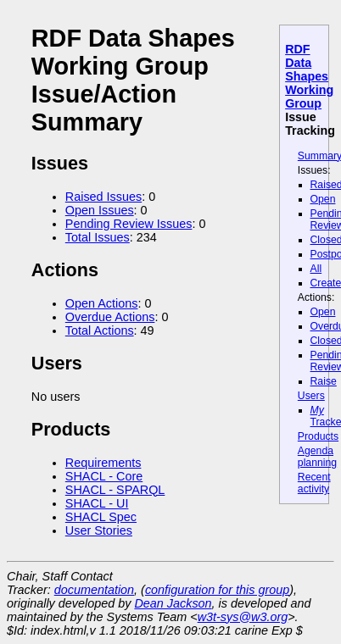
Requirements (103, 463)
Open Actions (102, 303)
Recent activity (314, 483)
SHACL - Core (104, 476)
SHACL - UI (97, 503)
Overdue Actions (110, 317)
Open (323, 199)
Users (311, 396)
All (316, 269)
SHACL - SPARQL (115, 490)
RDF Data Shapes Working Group (309, 76)
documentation (94, 590)
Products (318, 436)
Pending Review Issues (129, 224)
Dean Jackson (173, 603)
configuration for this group (217, 590)
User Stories (99, 530)
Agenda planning (317, 457)
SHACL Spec (101, 517)
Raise (324, 381)
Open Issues (100, 210)
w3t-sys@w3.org (243, 617)
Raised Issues (103, 197)
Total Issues (98, 237)
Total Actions (100, 330)
